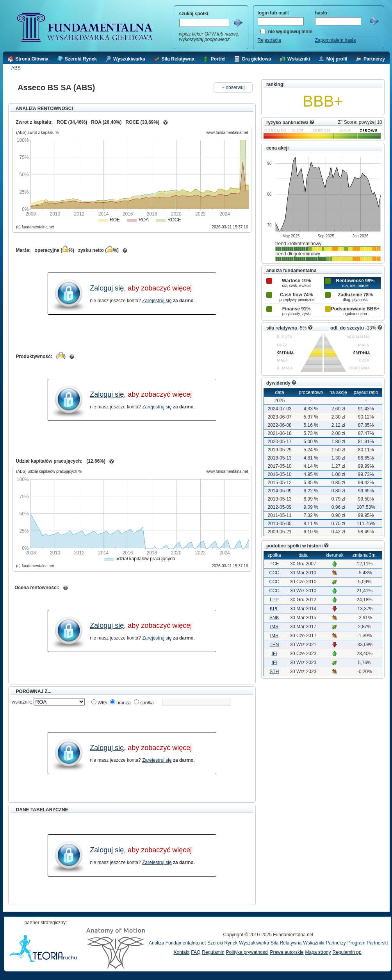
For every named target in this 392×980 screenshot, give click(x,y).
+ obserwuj (233, 87)
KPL (274, 609)
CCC (274, 573)
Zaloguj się (107, 288)
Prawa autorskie (287, 952)
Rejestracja (269, 40)
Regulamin (213, 952)
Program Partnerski (368, 943)
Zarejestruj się (157, 301)
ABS (16, 68)
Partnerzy (336, 943)
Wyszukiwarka (254, 943)
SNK (274, 618)
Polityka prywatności (247, 952)
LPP (274, 600)
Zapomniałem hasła (336, 40)
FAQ (196, 952)
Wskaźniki (314, 943)
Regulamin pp (347, 952)
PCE (274, 564)
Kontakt (182, 952)
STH (274, 672)
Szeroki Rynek (222, 943)
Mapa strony (318, 952)
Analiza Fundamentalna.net (177, 943)
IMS (274, 627)
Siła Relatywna (286, 943)
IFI (274, 654)
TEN (274, 645)
